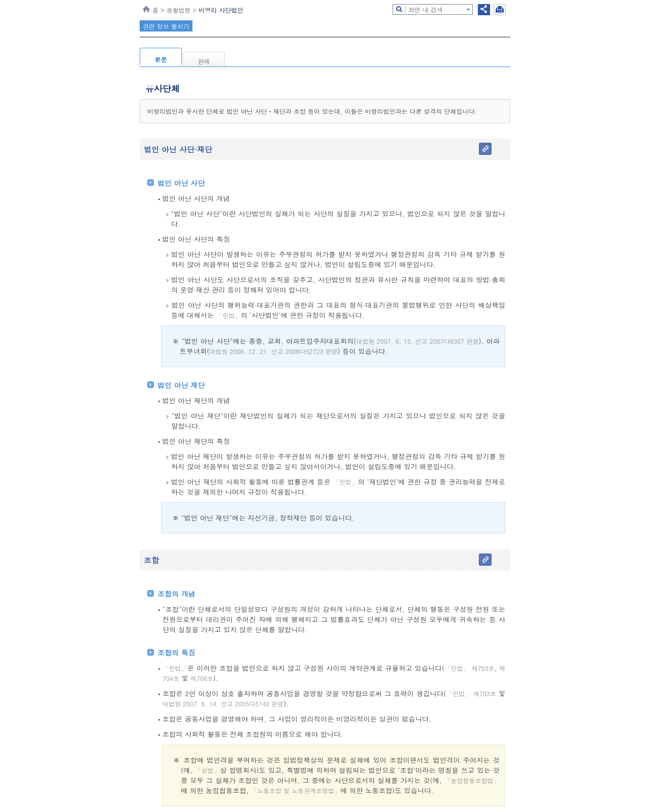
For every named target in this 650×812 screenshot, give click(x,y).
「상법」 (207, 770)
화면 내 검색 (426, 9)
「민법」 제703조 (469, 668)
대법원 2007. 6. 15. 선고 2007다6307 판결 (417, 341)
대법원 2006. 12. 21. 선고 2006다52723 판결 (273, 351)
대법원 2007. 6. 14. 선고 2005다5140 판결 (223, 704)
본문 (161, 59)
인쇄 (500, 10)
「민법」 (229, 315)
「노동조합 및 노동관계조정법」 (296, 790)
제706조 (201, 678)
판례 (204, 61)
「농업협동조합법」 (472, 780)
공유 (484, 10)
